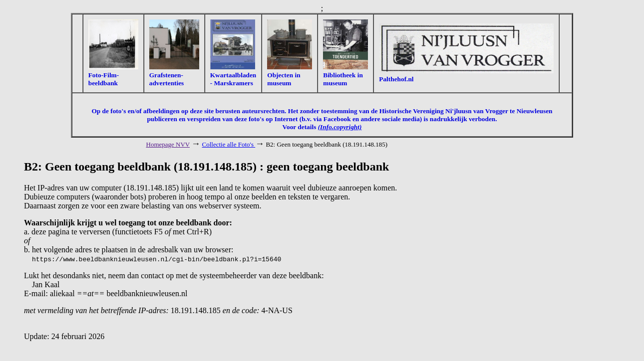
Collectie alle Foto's (229, 144)
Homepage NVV (168, 144)
